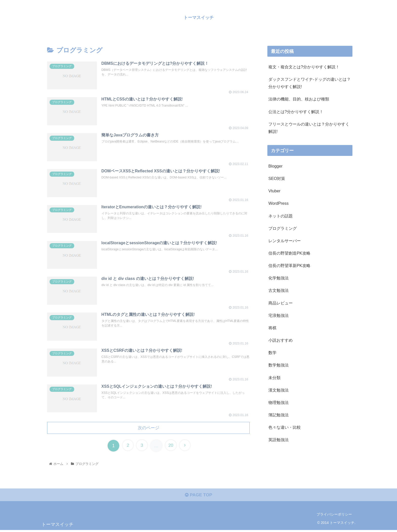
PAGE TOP (198, 497)
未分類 (274, 378)
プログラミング (283, 228)
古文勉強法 (279, 290)
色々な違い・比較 (285, 427)
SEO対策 (277, 178)
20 (171, 447)
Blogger (275, 166)
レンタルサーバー (285, 241)
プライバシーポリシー (334, 516)
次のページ (148, 429)
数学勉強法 (279, 365)
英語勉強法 (279, 440)
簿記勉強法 (279, 415)
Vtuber (274, 191)
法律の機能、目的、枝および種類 (299, 99)
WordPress (279, 203)
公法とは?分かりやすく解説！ (296, 112)
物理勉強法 (279, 402)
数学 (272, 353)
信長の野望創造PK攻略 (289, 253)
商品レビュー (281, 303)
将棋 (272, 328)
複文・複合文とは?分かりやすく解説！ (304, 67)
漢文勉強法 (279, 390)
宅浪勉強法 (279, 315)
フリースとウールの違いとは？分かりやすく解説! (309, 128)
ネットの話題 (281, 216)
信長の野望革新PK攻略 (289, 265)
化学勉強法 (279, 278)
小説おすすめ (281, 340)
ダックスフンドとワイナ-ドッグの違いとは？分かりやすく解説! (310, 83)
